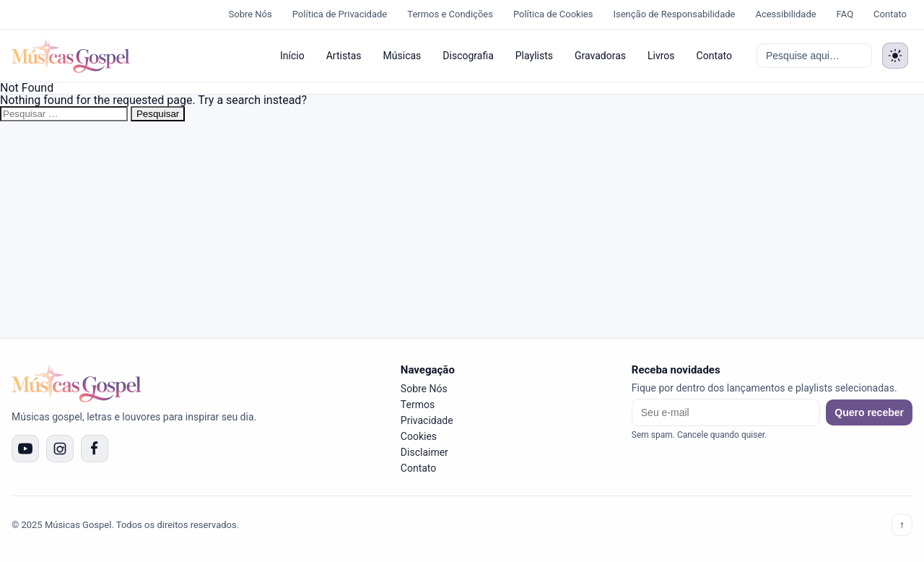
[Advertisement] (462, 230)
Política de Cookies (553, 14)
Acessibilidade (785, 14)
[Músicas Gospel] (71, 56)
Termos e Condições (450, 14)
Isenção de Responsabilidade (674, 14)
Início (292, 56)
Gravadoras (600, 56)
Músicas (402, 56)
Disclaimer (424, 452)
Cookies (419, 436)
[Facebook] (95, 449)
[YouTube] (25, 449)
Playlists (534, 56)
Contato (890, 14)
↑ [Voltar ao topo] (902, 525)
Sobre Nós (250, 14)
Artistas (344, 56)
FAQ (845, 14)
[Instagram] (60, 449)
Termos (418, 405)
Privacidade (427, 420)
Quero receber (869, 412)
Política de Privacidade (340, 14)
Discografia (468, 56)
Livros (661, 56)
